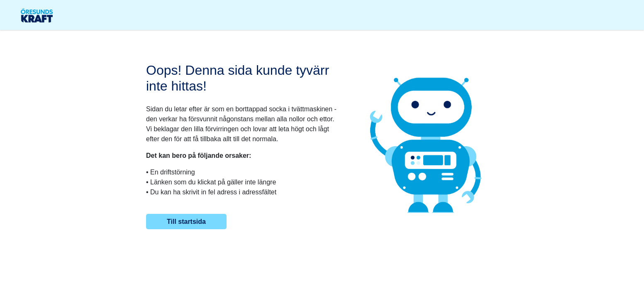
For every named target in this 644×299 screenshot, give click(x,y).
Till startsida (186, 222)
